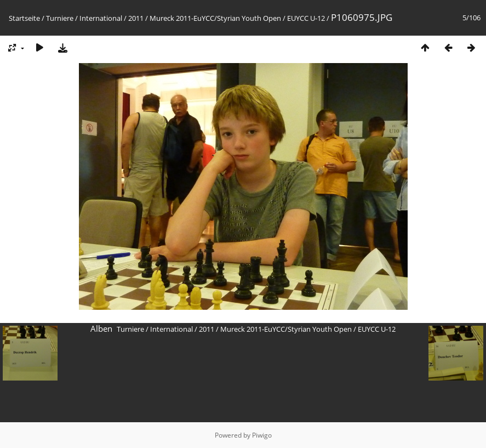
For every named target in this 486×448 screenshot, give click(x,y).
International (101, 18)
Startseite (24, 18)
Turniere (60, 18)
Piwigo (262, 435)
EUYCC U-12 (306, 18)
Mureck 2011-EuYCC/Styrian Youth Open (215, 18)
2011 (136, 18)
